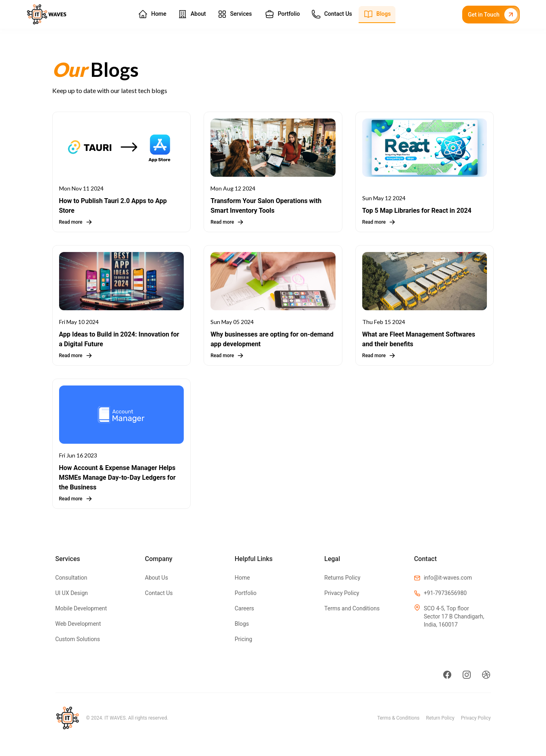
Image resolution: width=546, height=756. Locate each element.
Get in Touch (493, 15)
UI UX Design (72, 593)
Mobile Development (81, 608)
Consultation (71, 578)
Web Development (78, 624)
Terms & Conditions (398, 718)
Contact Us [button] (332, 14)
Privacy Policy (342, 593)
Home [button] (152, 14)
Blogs (242, 624)
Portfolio (246, 593)
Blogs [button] (377, 14)
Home (242, 578)
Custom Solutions (78, 639)
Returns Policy (342, 578)
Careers (244, 608)
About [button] (192, 14)
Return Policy (440, 718)
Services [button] (235, 14)
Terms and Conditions (352, 608)
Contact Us (159, 593)
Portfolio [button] (282, 14)
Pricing (243, 639)
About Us (156, 578)
